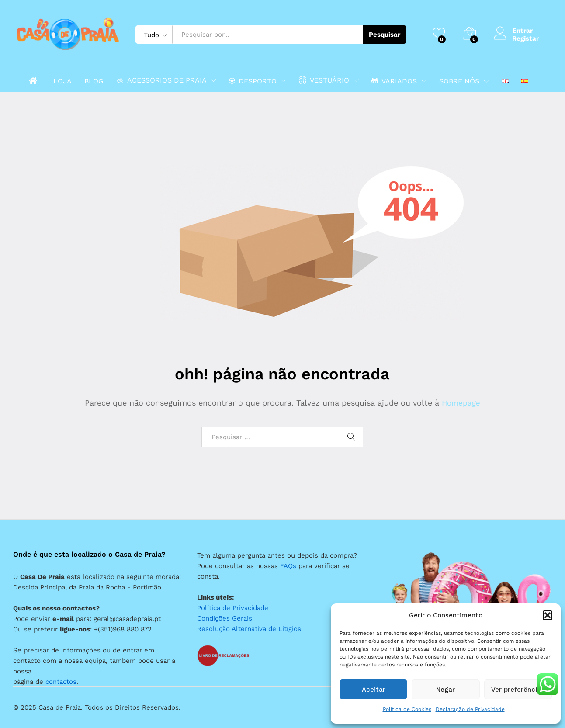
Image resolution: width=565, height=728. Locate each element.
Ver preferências (518, 690)
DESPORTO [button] (253, 81)
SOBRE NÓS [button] (459, 81)
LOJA (62, 81)
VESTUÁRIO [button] (324, 80)
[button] (548, 615)
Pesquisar (385, 35)
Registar (525, 38)
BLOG (94, 81)
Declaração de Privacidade (470, 709)
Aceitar (374, 690)
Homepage (461, 403)
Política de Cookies (407, 709)
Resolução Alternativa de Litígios (249, 629)
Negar (445, 690)
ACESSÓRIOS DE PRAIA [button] (161, 80)
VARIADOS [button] (394, 81)
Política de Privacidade (233, 608)
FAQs (288, 566)
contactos (61, 682)
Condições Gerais (225, 618)
